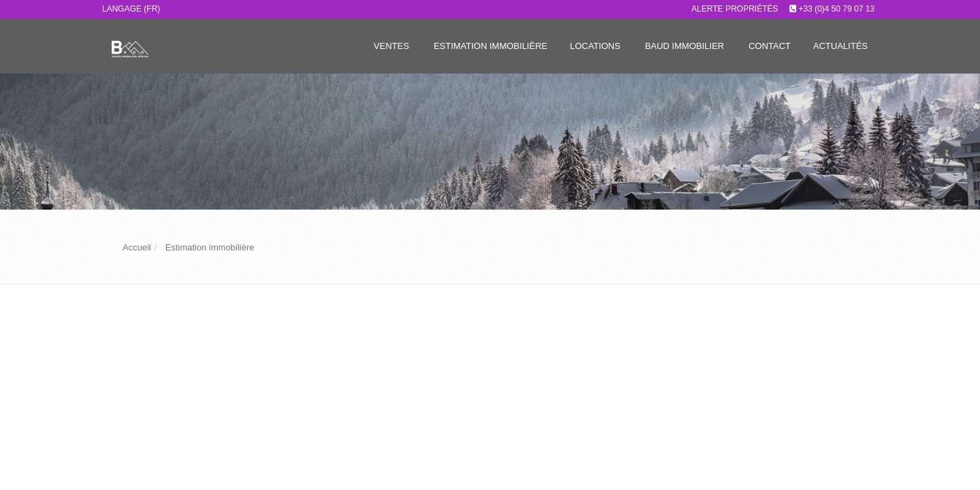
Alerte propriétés (735, 9)
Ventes (391, 46)
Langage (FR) (131, 9)
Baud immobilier (685, 46)
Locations (595, 46)
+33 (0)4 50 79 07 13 (836, 9)
